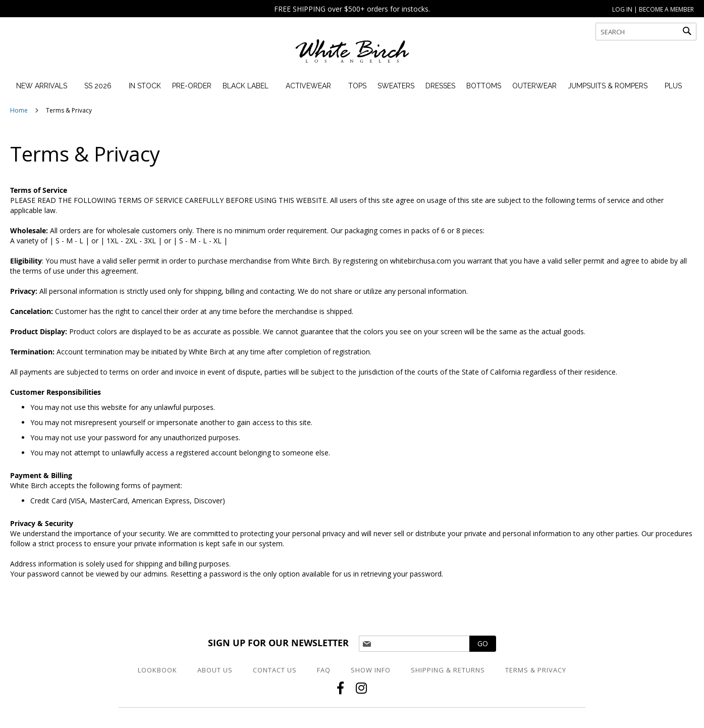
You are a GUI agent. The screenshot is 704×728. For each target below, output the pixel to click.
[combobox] (646, 32)
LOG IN (622, 9)
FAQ (324, 670)
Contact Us (275, 670)
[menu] (346, 86)
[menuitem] (42, 86)
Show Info (371, 670)
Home (20, 110)
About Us (215, 670)
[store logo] (352, 56)
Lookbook (157, 670)
